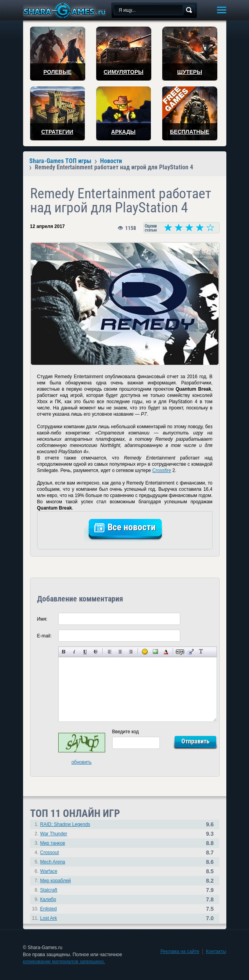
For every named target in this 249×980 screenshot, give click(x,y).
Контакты (216, 951)
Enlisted (49, 909)
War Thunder (54, 834)
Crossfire (162, 470)
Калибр (48, 899)
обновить (82, 762)
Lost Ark (49, 918)
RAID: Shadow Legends (65, 824)
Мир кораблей (56, 881)
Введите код (126, 732)
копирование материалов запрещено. (64, 962)
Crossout (50, 853)
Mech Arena (53, 862)
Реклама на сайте (180, 951)
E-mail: (44, 636)
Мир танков (53, 843)
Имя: (42, 619)
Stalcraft (49, 890)
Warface (49, 871)
